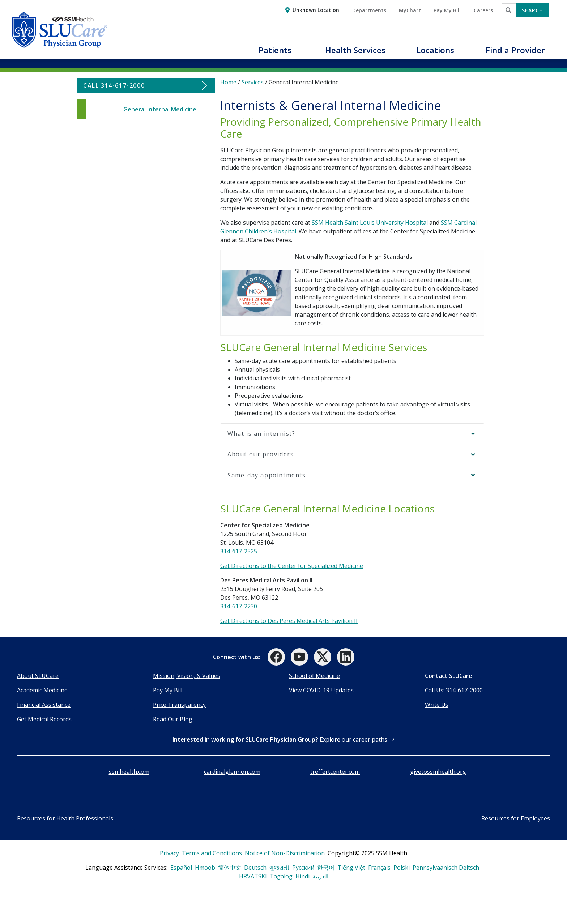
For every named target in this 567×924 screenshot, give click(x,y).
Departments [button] (369, 10)
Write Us (437, 705)
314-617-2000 (464, 690)
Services (253, 82)
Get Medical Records (44, 719)
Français (379, 868)
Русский (303, 868)
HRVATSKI (253, 876)
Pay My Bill (168, 690)
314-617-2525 (239, 551)
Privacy (169, 853)
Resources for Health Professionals (65, 818)
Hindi (302, 876)
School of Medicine (314, 676)
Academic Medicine (42, 690)
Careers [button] (483, 10)
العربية (320, 876)
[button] (275, 54)
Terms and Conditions (212, 853)
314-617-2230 (239, 606)
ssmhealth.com (129, 772)
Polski (402, 868)
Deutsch (255, 868)
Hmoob (205, 868)
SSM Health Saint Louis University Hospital (370, 223)
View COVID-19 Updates (321, 690)
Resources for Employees (516, 818)
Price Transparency (179, 705)
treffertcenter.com (335, 772)
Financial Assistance (44, 705)
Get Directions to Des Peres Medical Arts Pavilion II (289, 621)
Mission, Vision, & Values (187, 676)
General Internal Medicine (160, 109)
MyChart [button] (410, 10)
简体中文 (230, 868)
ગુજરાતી (279, 868)
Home (228, 82)
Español (181, 868)
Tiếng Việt (351, 868)
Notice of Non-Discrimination (285, 853)
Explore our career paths (353, 739)
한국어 (326, 868)
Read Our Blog (173, 719)
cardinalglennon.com (232, 772)
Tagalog (281, 876)
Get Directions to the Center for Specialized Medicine (292, 566)
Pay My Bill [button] (447, 10)
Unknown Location (316, 10)
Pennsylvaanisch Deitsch (446, 868)
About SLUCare (38, 676)
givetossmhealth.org (438, 772)
